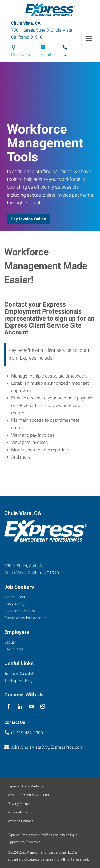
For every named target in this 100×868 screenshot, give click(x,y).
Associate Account (20, 611)
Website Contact (20, 821)
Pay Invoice (14, 649)
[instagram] (43, 707)
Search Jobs (15, 597)
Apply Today (14, 604)
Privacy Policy (18, 804)
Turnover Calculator (21, 673)
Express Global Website (26, 786)
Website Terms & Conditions (29, 795)
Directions (21, 54)
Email (46, 54)
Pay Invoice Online (28, 219)
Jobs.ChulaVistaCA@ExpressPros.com (47, 747)
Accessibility (17, 812)
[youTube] (31, 707)
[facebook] (9, 707)
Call (66, 54)
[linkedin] (20, 707)
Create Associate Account (26, 618)
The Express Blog (18, 680)
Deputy (10, 642)
